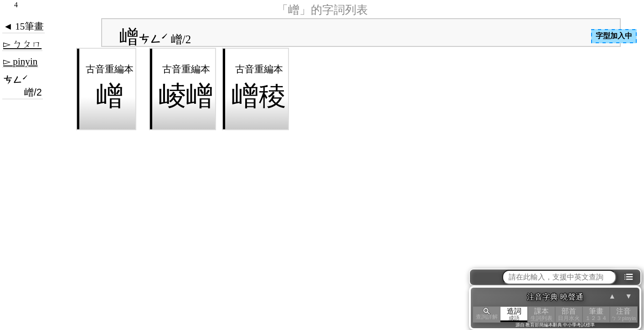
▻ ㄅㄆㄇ (22, 44)
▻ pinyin (20, 61)
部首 (569, 314)
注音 (623, 314)
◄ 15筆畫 (23, 26)
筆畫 (596, 314)
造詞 (514, 314)
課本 (541, 314)
